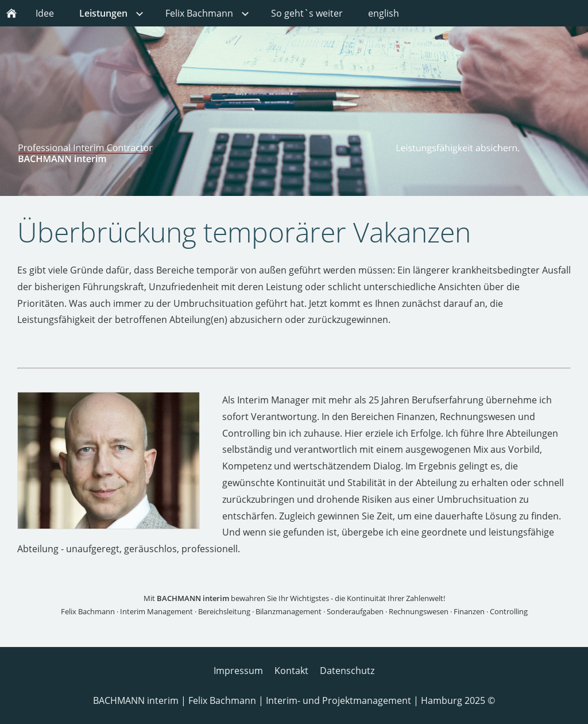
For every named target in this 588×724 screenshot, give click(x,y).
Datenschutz (347, 671)
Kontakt (291, 671)
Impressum (238, 671)
